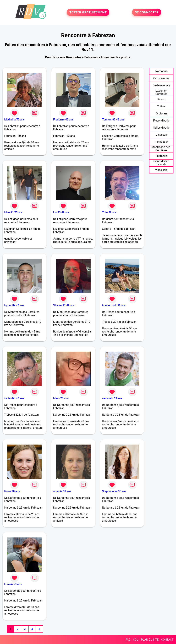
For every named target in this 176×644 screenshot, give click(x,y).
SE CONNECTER (147, 12)
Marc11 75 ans (13, 212)
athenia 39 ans (62, 491)
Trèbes (161, 106)
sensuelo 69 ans (112, 398)
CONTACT (167, 640)
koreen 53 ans (13, 584)
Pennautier (161, 142)
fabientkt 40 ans (14, 398)
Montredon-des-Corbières (161, 149)
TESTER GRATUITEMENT (88, 12)
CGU (136, 640)
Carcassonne (161, 78)
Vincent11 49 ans (64, 305)
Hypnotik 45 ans (14, 305)
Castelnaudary (161, 85)
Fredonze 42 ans (63, 120)
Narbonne (161, 71)
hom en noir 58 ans (114, 305)
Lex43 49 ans (61, 212)
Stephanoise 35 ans (114, 491)
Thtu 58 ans (109, 212)
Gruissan (161, 114)
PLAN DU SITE (150, 640)
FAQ (128, 640)
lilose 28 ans (12, 491)
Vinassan (161, 135)
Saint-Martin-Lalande (161, 163)
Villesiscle (161, 170)
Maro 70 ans (61, 398)
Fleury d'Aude (161, 121)
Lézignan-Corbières (161, 92)
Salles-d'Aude (161, 128)
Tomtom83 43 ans (113, 120)
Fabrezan (161, 156)
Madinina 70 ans (14, 120)
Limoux (161, 99)
